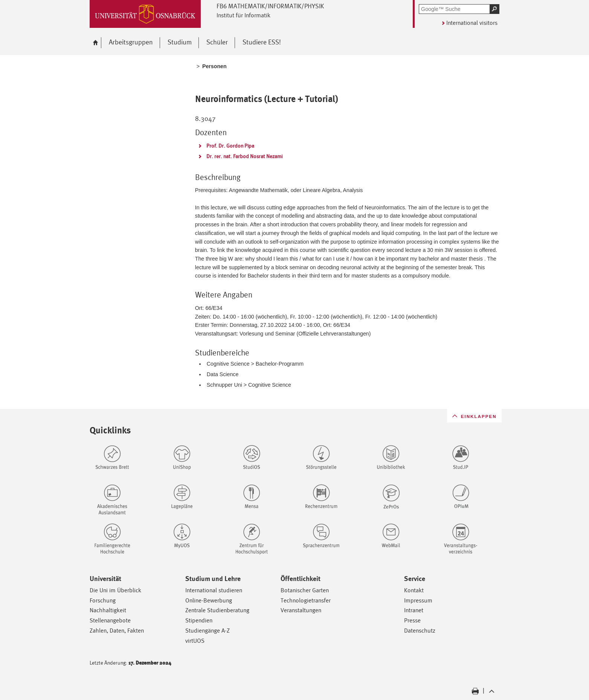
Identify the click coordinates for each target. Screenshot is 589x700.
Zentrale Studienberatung (217, 610)
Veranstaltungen (301, 610)
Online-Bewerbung (209, 600)
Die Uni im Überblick (115, 590)
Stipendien (199, 620)
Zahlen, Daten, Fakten (117, 631)
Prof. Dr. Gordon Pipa (230, 146)
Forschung (103, 600)
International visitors (472, 23)
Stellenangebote (110, 620)
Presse (412, 620)
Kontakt (414, 590)
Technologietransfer (306, 600)
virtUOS (195, 641)
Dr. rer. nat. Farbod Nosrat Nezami (244, 156)
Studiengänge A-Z (208, 631)
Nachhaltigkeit (108, 610)
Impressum (418, 600)
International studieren (214, 590)
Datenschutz (420, 631)
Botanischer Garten (305, 590)
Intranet (414, 610)
